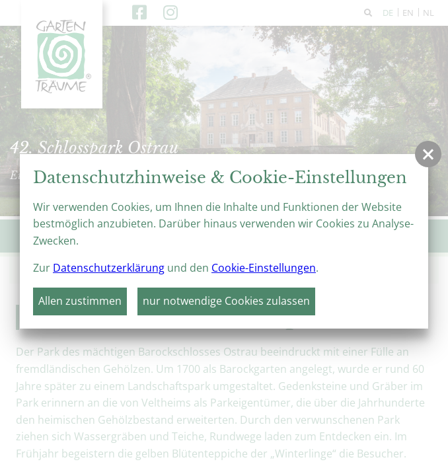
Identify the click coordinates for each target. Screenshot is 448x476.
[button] (428, 154)
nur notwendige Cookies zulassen (226, 301)
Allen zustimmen (80, 301)
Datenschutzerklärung (109, 268)
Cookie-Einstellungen (264, 268)
